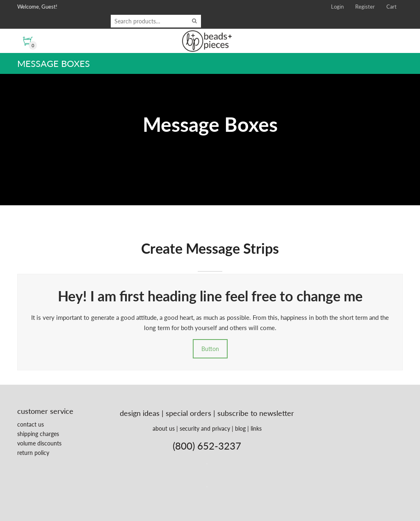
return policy (33, 453)
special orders (188, 413)
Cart (391, 7)
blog (240, 428)
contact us (31, 424)
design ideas (140, 413)
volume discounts (39, 443)
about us (164, 428)
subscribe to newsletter (256, 413)
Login (337, 7)
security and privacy (205, 428)
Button (210, 349)
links (256, 428)
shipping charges (38, 434)
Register (365, 7)
